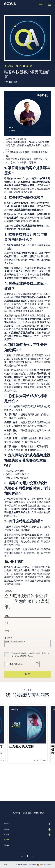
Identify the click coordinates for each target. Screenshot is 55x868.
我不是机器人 (16, 674)
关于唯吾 (9, 825)
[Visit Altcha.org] (37, 674)
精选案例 (9, 819)
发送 (27, 684)
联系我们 (38, 6)
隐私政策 (33, 665)
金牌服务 (9, 812)
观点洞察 (9, 832)
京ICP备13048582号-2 (35, 862)
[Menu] (50, 6)
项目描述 (8, 643)
